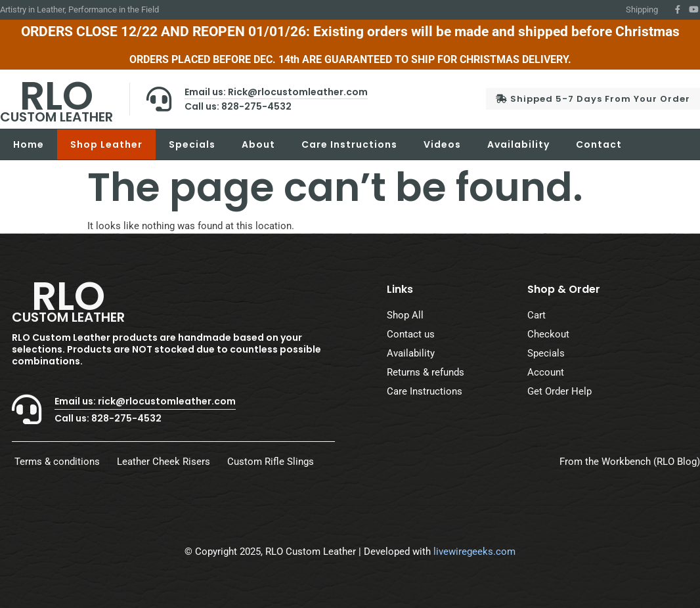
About (258, 144)
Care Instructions (349, 144)
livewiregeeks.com (474, 552)
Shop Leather (106, 144)
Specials (192, 144)
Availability (518, 144)
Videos (442, 144)
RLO (56, 97)
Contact (599, 144)
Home (29, 144)
